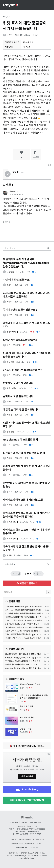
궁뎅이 (9, 35)
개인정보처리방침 (25, 839)
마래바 (9, 302)
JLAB (9, 555)
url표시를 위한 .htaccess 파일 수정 (23, 370)
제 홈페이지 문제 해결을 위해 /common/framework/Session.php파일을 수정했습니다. (26, 263)
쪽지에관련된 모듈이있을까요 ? (20, 310)
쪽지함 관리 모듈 (27, 706)
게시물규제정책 (39, 839)
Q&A (7, 17)
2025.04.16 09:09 (16, 195)
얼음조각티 (14, 191)
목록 (48, 165)
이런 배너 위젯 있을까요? (17, 280)
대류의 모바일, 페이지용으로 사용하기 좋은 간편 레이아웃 (34, 697)
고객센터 (39, 843)
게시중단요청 (29, 843)
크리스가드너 (12, 522)
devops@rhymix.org (27, 858)
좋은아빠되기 (12, 332)
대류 (8, 345)
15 (39, 522)
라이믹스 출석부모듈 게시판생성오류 (23, 500)
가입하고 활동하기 (27, 583)
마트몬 (9, 415)
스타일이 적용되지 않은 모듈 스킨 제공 (21, 665)
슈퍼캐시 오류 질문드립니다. (19, 396)
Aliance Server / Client (30, 684)
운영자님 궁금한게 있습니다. (19, 383)
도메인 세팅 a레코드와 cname (20, 340)
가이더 (9, 401)
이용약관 (13, 839)
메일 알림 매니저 (27, 718)
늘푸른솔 (10, 362)
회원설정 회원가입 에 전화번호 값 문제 (24, 453)
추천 (6, 222)
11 (35, 362)
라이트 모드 (21, 847)
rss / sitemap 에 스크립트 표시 (20, 440)
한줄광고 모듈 (26, 729)
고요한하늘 (11, 388)
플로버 (9, 285)
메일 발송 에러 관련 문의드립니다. (22, 410)
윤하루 (9, 492)
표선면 (9, 315)
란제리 (9, 458)
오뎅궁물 (10, 272)
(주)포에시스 (22, 826)
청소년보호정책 (17, 843)
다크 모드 (33, 847)
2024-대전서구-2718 (33, 834)
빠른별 (9, 505)
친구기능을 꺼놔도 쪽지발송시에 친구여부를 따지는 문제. (29, 661)
